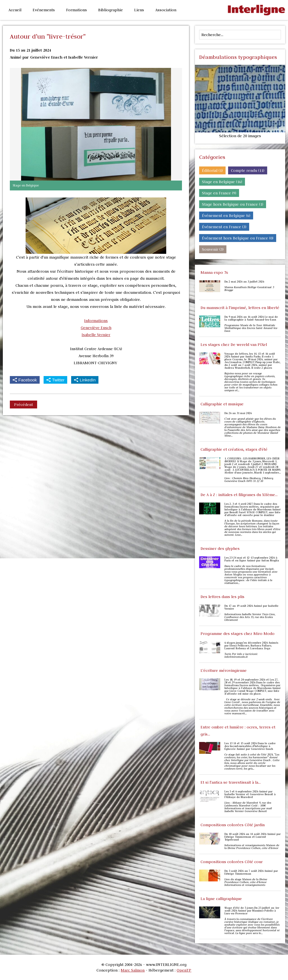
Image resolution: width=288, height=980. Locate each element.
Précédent (23, 405)
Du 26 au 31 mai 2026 (238, 413)
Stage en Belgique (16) (222, 182)
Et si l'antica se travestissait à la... (231, 782)
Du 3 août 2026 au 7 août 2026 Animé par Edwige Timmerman (251, 872)
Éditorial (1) (212, 170)
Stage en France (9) (219, 193)
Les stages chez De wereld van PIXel (234, 345)
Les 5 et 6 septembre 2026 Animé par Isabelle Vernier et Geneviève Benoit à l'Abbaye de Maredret (250, 794)
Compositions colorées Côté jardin (233, 825)
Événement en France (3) (224, 227)
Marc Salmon (133, 970)
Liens (139, 10)
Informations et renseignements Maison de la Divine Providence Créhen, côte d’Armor (252, 847)
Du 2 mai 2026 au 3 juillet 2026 (244, 282)
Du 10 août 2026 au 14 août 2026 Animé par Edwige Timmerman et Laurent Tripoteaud (253, 837)
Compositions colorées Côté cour (232, 862)
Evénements (44, 10)
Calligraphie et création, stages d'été (234, 449)
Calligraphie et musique (222, 404)
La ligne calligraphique (221, 899)
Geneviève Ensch (96, 328)
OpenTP (184, 970)
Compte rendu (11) (248, 170)
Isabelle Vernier (96, 335)
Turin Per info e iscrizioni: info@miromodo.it (241, 655)
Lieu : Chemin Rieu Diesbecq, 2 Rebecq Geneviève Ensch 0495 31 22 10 (249, 480)
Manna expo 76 (214, 272)
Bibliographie (111, 10)
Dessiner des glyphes (220, 548)
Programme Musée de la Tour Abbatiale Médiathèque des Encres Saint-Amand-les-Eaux (251, 328)
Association (166, 10)
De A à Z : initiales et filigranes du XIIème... (239, 495)
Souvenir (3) (213, 249)
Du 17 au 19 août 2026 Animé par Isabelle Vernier (251, 607)
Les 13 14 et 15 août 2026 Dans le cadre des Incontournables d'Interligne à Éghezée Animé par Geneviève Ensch (250, 746)
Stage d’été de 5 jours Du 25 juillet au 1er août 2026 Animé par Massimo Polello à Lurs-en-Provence (252, 911)
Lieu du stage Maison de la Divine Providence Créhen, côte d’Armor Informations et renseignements (246, 882)
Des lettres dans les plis (222, 597)
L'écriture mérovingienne (224, 670)
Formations (76, 10)
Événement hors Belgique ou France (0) (238, 238)
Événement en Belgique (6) (226, 215)
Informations (96, 321)
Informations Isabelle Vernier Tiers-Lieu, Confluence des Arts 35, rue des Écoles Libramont (250, 617)
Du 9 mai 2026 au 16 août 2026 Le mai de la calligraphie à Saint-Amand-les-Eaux (251, 318)
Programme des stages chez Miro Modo (238, 634)
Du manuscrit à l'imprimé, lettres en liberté (240, 308)
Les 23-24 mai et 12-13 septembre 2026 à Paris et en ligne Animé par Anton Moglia (252, 559)
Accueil (15, 10)
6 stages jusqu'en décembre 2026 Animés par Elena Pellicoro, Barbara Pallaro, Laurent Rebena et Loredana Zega (251, 646)
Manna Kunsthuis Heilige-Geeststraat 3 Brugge (249, 289)
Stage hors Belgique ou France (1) (233, 204)
